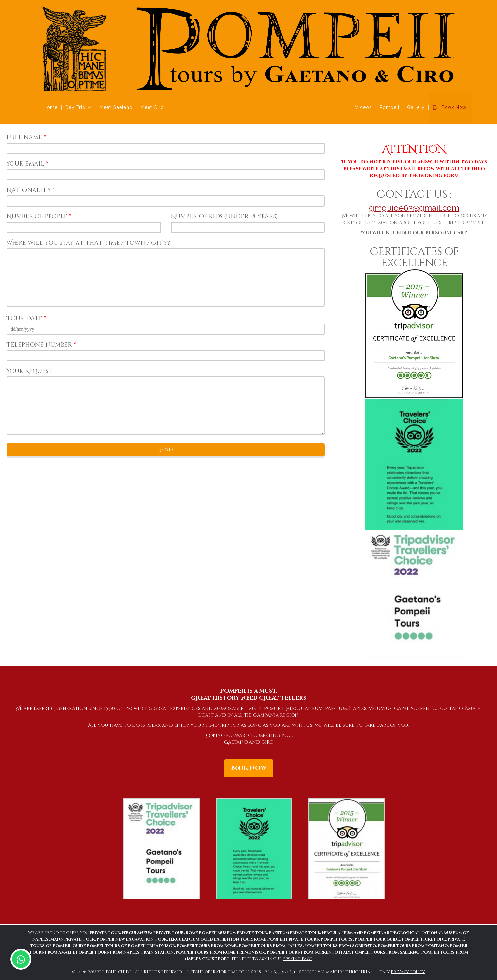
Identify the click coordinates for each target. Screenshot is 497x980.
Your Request (29, 371)
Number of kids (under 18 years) (224, 217)
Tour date (26, 318)
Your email (27, 164)
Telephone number (41, 345)
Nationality (31, 190)
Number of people (39, 217)
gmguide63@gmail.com (414, 208)
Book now (249, 768)
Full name (26, 138)
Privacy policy (408, 972)
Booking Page (298, 959)
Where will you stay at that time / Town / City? (88, 243)
